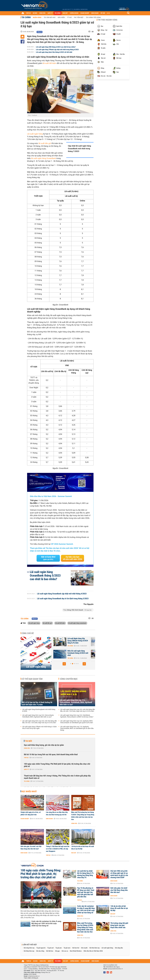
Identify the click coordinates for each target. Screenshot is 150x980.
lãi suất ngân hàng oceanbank (77, 623)
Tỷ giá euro (67, 948)
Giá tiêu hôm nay (95, 948)
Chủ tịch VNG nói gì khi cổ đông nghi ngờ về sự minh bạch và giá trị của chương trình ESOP (119, 874)
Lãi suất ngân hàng (35, 134)
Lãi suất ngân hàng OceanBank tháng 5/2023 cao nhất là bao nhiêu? (45, 575)
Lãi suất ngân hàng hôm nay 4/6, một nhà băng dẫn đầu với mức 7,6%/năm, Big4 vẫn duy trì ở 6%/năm (40, 722)
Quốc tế (26, 769)
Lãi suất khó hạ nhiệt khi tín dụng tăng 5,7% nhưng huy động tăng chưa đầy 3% (85, 874)
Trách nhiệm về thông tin (31, 978)
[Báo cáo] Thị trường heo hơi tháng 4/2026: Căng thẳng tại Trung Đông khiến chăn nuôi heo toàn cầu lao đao (83, 816)
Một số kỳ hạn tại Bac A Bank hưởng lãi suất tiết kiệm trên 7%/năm (37, 704)
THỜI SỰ (28, 13)
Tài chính (26, 17)
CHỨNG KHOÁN (74, 13)
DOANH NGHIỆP (85, 13)
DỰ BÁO (35, 13)
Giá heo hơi (76, 948)
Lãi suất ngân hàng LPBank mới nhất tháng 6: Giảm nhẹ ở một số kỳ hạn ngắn (39, 728)
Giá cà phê (84, 948)
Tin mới (28, 741)
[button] (64, 664)
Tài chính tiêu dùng (93, 17)
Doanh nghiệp (25, 819)
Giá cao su (65, 951)
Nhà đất (74, 853)
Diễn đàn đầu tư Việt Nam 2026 (93, 951)
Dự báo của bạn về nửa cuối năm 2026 (73, 558)
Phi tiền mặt (79, 17)
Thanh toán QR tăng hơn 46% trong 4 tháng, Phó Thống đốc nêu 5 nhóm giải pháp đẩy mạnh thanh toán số (57, 777)
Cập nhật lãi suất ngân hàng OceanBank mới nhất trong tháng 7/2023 (79, 149)
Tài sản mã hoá (50, 17)
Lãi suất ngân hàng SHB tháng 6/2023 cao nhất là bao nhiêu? (56, 47)
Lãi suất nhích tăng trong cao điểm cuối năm (77, 652)
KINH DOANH (95, 13)
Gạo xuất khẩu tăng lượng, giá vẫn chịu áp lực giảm (44, 745)
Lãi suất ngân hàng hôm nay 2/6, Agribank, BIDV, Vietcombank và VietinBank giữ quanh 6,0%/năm (77, 722)
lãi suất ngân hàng (34, 623)
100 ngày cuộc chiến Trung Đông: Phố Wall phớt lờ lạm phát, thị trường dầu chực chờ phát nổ (57, 765)
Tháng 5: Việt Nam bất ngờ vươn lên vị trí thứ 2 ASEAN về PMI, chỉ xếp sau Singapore (58, 849)
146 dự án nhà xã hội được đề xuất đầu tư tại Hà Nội (83, 848)
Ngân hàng (37, 17)
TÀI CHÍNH (58, 13)
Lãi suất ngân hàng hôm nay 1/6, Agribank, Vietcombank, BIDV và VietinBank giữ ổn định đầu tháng (77, 728)
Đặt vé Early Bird (48, 558)
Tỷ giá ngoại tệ (41, 948)
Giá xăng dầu (119, 948)
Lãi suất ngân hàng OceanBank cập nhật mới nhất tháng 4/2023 (62, 594)
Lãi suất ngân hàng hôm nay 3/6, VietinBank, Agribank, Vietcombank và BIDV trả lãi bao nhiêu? (77, 716)
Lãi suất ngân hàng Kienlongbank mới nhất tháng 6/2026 (39, 710)
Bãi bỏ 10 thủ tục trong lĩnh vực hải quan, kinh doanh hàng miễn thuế (51, 755)
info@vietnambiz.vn (34, 976)
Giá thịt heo (50, 951)
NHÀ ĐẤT (65, 13)
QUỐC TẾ (50, 13)
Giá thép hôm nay (29, 951)
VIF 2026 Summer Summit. (62, 544)
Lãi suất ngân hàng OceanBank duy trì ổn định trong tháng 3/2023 (63, 599)
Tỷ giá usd (50, 948)
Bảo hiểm (61, 17)
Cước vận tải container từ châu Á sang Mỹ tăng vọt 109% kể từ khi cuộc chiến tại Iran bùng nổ (46, 923)
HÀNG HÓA (42, 13)
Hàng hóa (27, 748)
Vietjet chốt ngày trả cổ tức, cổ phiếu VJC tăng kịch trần (31, 813)
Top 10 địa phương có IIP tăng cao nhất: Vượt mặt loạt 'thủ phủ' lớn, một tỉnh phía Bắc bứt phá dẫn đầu (86, 892)
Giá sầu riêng (40, 951)
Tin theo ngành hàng (107, 20)
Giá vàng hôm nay (29, 948)
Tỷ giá (69, 17)
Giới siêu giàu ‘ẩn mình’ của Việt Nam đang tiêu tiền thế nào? (31, 848)
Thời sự (26, 758)
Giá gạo (57, 951)
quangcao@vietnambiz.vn (115, 969)
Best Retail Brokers (76, 951)
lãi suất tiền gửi (45, 143)
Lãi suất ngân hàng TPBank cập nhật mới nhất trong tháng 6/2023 (57, 50)
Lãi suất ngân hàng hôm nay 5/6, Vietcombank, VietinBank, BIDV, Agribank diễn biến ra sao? (38, 716)
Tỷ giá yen (59, 948)
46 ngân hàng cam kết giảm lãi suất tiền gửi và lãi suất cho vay (78, 641)
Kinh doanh (49, 819)
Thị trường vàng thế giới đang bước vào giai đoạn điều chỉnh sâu (119, 925)
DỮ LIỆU (103, 13)
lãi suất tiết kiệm (50, 63)
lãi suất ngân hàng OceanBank (43, 158)
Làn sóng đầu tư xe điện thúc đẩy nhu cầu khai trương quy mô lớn (57, 813)
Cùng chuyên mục (69, 679)
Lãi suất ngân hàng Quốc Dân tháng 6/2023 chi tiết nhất (54, 52)
